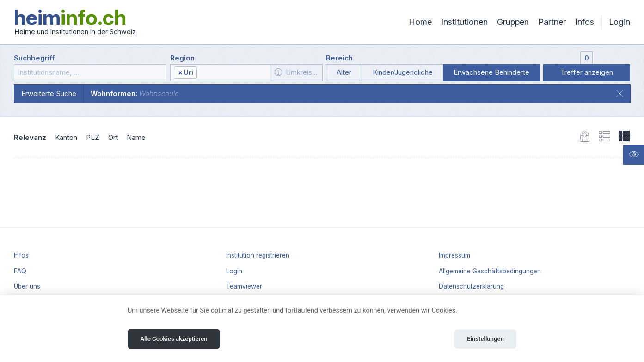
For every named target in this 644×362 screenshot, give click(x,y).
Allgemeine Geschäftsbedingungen (490, 271)
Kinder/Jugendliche (403, 72)
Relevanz (30, 137)
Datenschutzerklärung (471, 286)
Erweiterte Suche (49, 94)
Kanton (66, 137)
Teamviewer (244, 286)
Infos (585, 22)
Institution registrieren (258, 255)
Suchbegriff (34, 58)
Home (420, 22)
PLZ (93, 137)
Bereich (339, 58)
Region (182, 58)
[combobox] (221, 73)
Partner (552, 22)
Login (619, 22)
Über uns (27, 286)
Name (136, 137)
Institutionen (464, 22)
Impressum (454, 255)
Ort (113, 137)
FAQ (20, 271)
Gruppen (513, 22)
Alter (344, 72)
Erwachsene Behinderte (491, 72)
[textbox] (233, 73)
